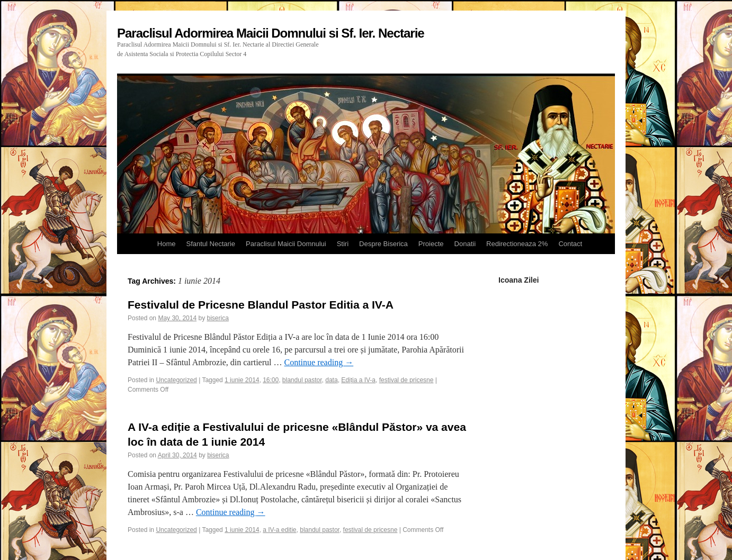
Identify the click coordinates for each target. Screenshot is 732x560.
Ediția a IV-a (358, 380)
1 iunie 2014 (242, 380)
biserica (217, 318)
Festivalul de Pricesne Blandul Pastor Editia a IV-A (261, 305)
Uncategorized (176, 380)
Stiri (343, 244)
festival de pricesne (407, 380)
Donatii (465, 244)
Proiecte (431, 244)
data (331, 380)
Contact (570, 244)
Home (167, 244)
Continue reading (319, 362)
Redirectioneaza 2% (517, 244)
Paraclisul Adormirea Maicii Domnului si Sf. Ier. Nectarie (271, 33)
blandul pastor (302, 380)
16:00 (271, 380)
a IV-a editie (279, 530)
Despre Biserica (383, 244)
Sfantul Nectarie (211, 244)
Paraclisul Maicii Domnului (286, 244)
